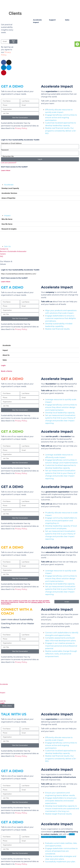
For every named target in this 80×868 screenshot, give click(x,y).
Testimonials (39, 34)
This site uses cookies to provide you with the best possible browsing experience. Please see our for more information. (26, 602)
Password (5, 150)
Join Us (3, 701)
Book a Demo (7, 371)
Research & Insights (9, 229)
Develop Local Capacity (10, 188)
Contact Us (54, 24)
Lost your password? (9, 163)
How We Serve (7, 224)
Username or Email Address (11, 143)
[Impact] (3, 688)
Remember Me (7, 156)
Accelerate (7, 345)
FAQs (51, 33)
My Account (54, 29)
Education (70, 37)
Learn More (6, 170)
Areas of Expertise (8, 198)
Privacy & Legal (65, 79)
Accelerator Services (9, 193)
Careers (52, 37)
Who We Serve (7, 219)
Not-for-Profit (71, 29)
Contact (53, 79)
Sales (5, 360)
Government (71, 33)
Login (3, 365)
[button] (40, 188)
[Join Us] (3, 697)
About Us (6, 355)
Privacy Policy (21, 128)
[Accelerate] (3, 680)
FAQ (2, 256)
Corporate (69, 41)
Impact (5, 350)
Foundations (71, 24)
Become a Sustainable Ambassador (13, 251)
